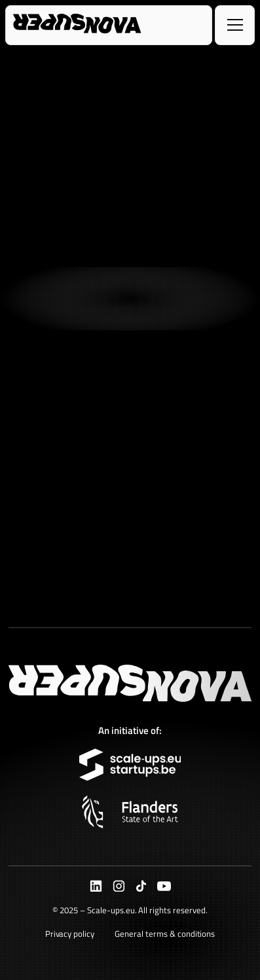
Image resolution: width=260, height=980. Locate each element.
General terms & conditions (165, 934)
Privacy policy (70, 934)
